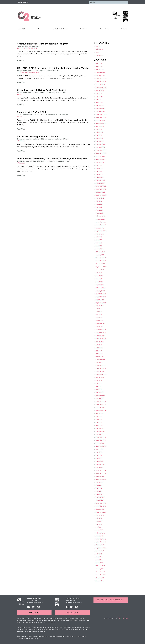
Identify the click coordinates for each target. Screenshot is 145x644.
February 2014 (100, 497)
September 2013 (101, 512)
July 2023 (99, 165)
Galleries (124, 29)
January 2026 (100, 76)
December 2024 (101, 114)
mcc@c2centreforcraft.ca (35, 603)
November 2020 (101, 261)
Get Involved (104, 29)
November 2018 (101, 333)
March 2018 (99, 357)
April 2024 (99, 138)
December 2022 (101, 186)
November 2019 (101, 297)
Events (98, 46)
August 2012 (100, 551)
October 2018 (100, 336)
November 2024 (101, 117)
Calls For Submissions (61, 29)
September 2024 (101, 123)
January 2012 (100, 569)
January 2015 (100, 467)
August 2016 (100, 413)
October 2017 (100, 372)
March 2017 (99, 393)
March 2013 (99, 530)
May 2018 (99, 351)
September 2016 (101, 411)
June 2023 (99, 168)
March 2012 (99, 563)
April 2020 (99, 282)
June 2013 (99, 521)
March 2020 (100, 285)
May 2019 (99, 315)
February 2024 (101, 144)
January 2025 (100, 112)
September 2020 (101, 267)
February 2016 (100, 431)
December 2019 (101, 294)
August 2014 (100, 482)
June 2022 (99, 204)
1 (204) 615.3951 (32, 601)
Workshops (99, 55)
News (98, 52)
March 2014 (99, 494)
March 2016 (99, 428)
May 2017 (99, 387)
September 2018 (101, 339)
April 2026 (99, 67)
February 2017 (100, 396)
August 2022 (100, 198)
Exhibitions (99, 49)
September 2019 (101, 303)
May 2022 (99, 207)
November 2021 (101, 225)
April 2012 (99, 560)
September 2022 (101, 195)
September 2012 (101, 548)
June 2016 (99, 419)
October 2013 (100, 509)
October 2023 (100, 156)
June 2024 (99, 132)
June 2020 (99, 276)
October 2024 (100, 120)
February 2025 (101, 108)
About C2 (22, 29)
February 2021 (100, 252)
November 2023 (101, 153)
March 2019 (99, 321)
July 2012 (99, 554)
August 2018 (100, 342)
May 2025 (99, 100)
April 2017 (99, 390)
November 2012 (101, 542)
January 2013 (100, 536)
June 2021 (99, 240)
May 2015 (99, 455)
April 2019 (99, 318)
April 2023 (99, 174)
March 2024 (100, 141)
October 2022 (100, 192)
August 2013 (100, 515)
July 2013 (99, 518)
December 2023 (101, 150)
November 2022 (101, 189)
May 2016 (99, 422)
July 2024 (99, 129)
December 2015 (101, 437)
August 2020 (100, 270)
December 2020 (101, 258)
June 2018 (99, 348)
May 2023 (99, 171)
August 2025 (100, 91)
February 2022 (100, 216)
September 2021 (101, 231)
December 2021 (101, 222)
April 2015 (99, 458)
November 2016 (101, 405)
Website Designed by (116, 618)
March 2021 (99, 249)
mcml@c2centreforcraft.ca (74, 603)
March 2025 (100, 106)
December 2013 (101, 503)
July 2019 (99, 309)
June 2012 (99, 557)
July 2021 (99, 237)
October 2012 (100, 545)
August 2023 (100, 162)
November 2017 (101, 369)
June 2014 (99, 485)
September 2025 (101, 88)
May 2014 (99, 488)
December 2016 (101, 402)
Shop (39, 29)
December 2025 (101, 79)
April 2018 (99, 354)
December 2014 (101, 470)
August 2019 (100, 306)
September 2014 (101, 479)
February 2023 (101, 180)
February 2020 (101, 288)
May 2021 (99, 243)
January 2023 (100, 183)
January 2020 (100, 291)
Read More (21, 61)
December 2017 (101, 366)
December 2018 (101, 330)
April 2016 (99, 425)
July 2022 (99, 201)
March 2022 (100, 213)
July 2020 (99, 273)
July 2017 (99, 381)
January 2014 (100, 500)
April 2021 (99, 246)
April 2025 (99, 102)
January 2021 (100, 255)
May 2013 (99, 524)
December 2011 (101, 572)
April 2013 (99, 527)
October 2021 (100, 228)
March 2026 (100, 70)
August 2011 (100, 581)
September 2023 (101, 159)
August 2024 (100, 126)
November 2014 (101, 473)
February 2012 (100, 566)
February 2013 (100, 533)
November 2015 (101, 440)
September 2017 (101, 375)
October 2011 (100, 578)
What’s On (84, 29)
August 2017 (100, 378)
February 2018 (100, 360)
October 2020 (100, 264)
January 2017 (100, 399)
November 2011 (101, 575)
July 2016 (99, 416)
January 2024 (100, 147)
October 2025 (100, 85)
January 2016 (100, 434)
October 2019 (100, 300)
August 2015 (100, 449)
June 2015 (99, 452)
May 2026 (99, 64)
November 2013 (101, 506)
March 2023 (100, 177)
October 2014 (100, 476)
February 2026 (101, 73)
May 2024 (99, 135)
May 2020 (99, 279)
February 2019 (100, 324)
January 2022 (100, 219)
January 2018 (100, 363)
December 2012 (101, 539)
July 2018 (99, 345)
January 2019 (100, 327)
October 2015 (100, 443)
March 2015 (99, 461)
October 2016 (100, 407)
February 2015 (100, 464)
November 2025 (101, 82)
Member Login (23, 2)
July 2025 (99, 94)
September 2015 (101, 446)
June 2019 (99, 312)
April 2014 (99, 491)
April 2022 (99, 210)
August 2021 (100, 234)
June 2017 (99, 384)
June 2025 (99, 97)
